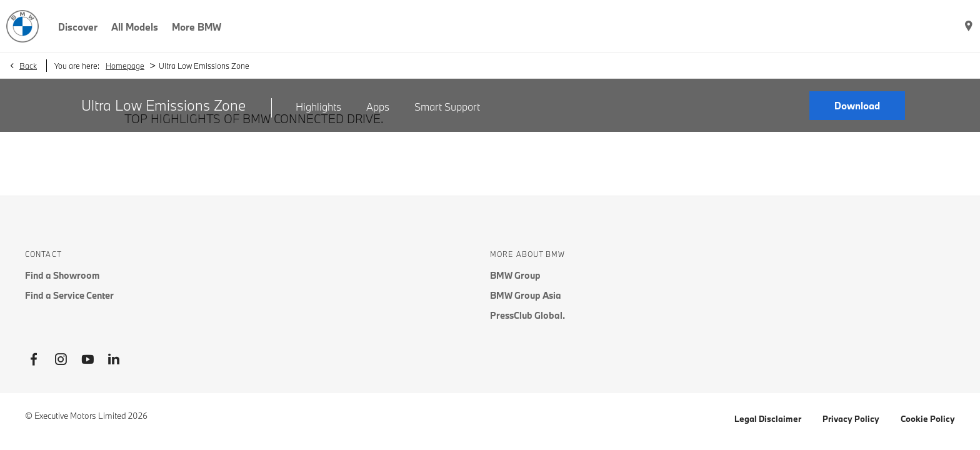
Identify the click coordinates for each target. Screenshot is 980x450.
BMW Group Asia (526, 295)
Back (28, 66)
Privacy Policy (851, 419)
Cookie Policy (928, 419)
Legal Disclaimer (768, 419)
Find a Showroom (62, 275)
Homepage (125, 66)
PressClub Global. (527, 315)
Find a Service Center (69, 295)
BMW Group (515, 275)
